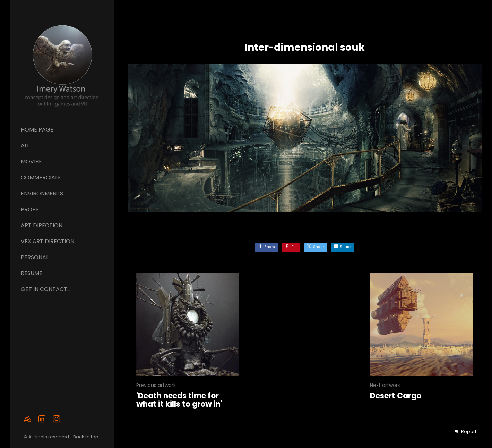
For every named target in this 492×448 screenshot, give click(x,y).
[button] (465, 432)
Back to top (86, 437)
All (25, 146)
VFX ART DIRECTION (48, 241)
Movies (31, 162)
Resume (32, 273)
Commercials (41, 177)
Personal (35, 257)
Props (30, 209)
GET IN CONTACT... (46, 289)
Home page (37, 130)
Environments (42, 193)
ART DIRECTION (42, 225)
